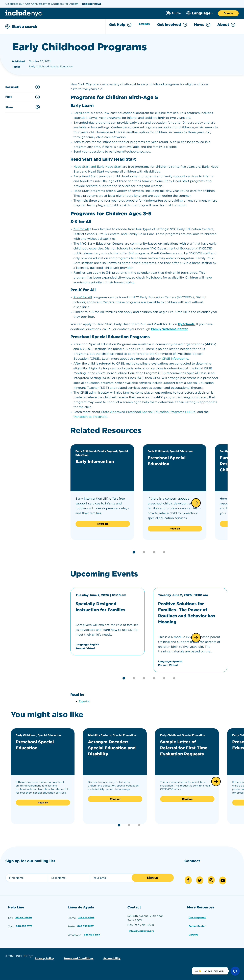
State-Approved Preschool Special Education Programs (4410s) (149, 411)
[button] (196, 502)
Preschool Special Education (170, 460)
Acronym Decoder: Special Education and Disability (112, 747)
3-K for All (81, 229)
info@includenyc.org (142, 929)
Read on (103, 523)
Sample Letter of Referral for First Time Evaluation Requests (181, 750)
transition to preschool (90, 416)
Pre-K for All (83, 297)
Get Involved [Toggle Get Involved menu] (172, 25)
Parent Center (197, 923)
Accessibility (108, 954)
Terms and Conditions (76, 954)
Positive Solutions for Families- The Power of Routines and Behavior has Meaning (188, 612)
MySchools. (187, 324)
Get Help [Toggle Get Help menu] (118, 25)
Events (143, 25)
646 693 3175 (24, 923)
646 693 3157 (86, 923)
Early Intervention (99, 461)
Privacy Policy (44, 954)
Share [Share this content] (23, 107)
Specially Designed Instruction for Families (105, 606)
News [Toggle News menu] (202, 25)
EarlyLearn (82, 112)
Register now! (92, 4)
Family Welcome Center (169, 328)
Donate (228, 13)
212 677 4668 (86, 916)
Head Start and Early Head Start (97, 166)
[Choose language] (200, 13)
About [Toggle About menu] (226, 25)
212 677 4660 (24, 916)
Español (84, 701)
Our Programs (198, 916)
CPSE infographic (175, 358)
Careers (193, 931)
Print (23, 96)
